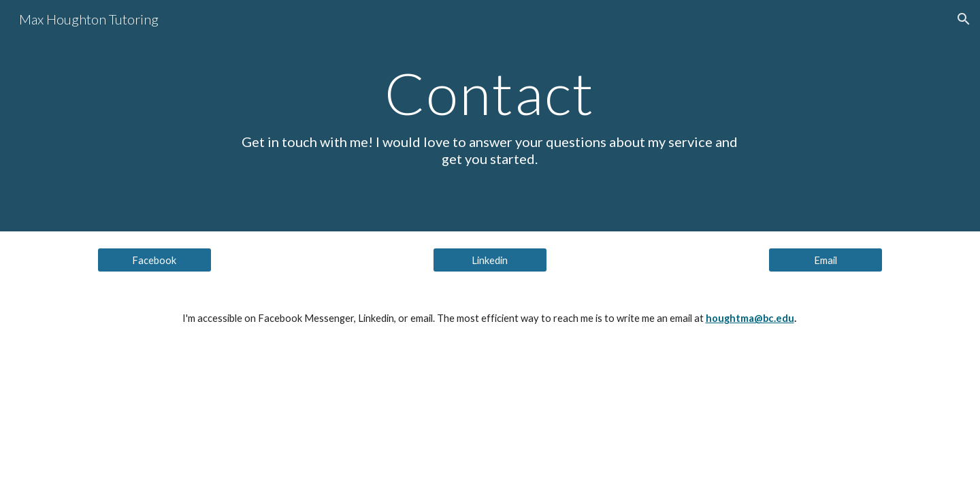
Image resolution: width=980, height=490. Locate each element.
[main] (490, 115)
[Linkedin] (490, 260)
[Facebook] (154, 260)
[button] (964, 19)
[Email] (826, 260)
